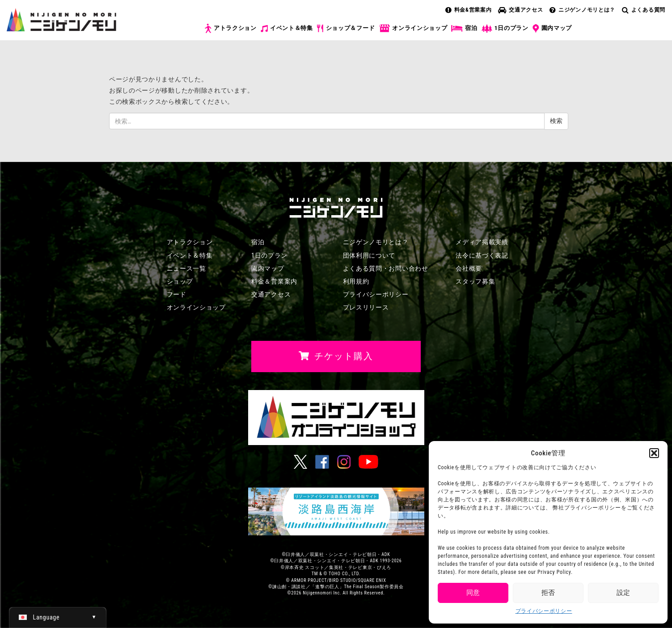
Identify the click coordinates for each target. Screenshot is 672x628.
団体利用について (369, 255)
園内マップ (552, 29)
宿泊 (464, 28)
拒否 (548, 593)
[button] (654, 453)
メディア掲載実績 (482, 242)
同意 (473, 593)
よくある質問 (644, 10)
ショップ (180, 281)
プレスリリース (366, 307)
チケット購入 (624, 35)
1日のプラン (505, 28)
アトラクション (231, 28)
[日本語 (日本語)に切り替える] (58, 617)
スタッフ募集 (475, 281)
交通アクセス (520, 10)
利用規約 (356, 281)
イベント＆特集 (287, 28)
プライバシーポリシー (544, 611)
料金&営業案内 (469, 10)
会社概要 (469, 268)
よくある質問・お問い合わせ (386, 268)
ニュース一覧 (186, 268)
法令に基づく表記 (482, 255)
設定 (623, 593)
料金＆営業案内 (274, 281)
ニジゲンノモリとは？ (582, 10)
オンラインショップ (413, 28)
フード (177, 294)
